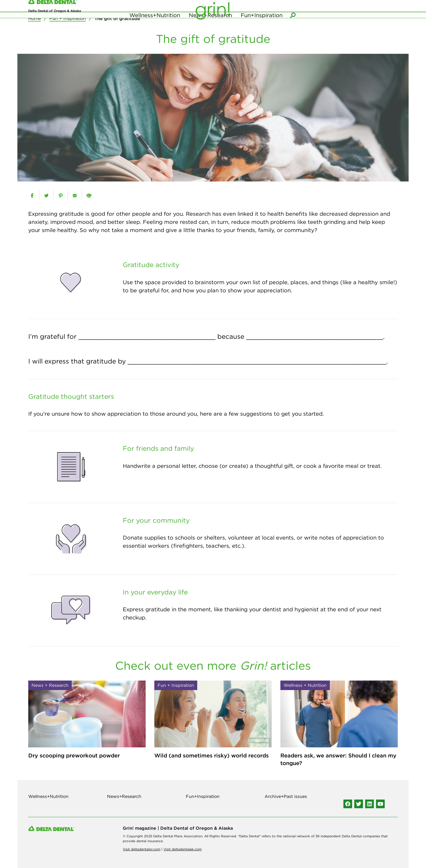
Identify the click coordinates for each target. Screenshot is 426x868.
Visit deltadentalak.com (183, 849)
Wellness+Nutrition (155, 27)
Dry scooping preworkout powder (74, 755)
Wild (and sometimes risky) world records (212, 755)
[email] (75, 196)
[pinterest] (60, 196)
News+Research (210, 27)
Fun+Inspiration (262, 27)
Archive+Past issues (286, 796)
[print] (89, 196)
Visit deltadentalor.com (142, 849)
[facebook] (32, 196)
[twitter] (46, 196)
